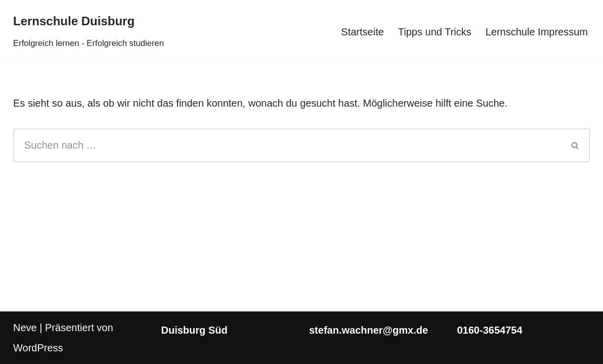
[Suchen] (287, 145)
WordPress (38, 348)
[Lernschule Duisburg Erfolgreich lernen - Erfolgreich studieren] (89, 31)
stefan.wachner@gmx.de (369, 330)
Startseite (362, 32)
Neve (25, 328)
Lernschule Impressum (537, 32)
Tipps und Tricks (435, 32)
